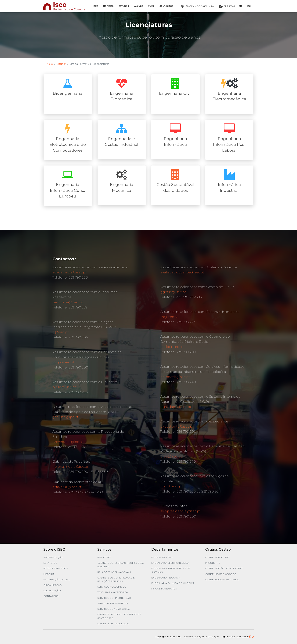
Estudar (61, 64)
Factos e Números (55, 568)
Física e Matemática (164, 589)
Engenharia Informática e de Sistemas (171, 570)
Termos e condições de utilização (201, 637)
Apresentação (53, 557)
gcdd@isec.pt (172, 347)
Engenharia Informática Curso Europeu (68, 190)
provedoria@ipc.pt (68, 442)
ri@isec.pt (61, 332)
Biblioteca (104, 557)
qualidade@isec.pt (176, 407)
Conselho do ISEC (217, 557)
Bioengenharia (68, 93)
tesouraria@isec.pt (68, 302)
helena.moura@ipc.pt (70, 467)
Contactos (51, 596)
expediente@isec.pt (177, 426)
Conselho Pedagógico (221, 574)
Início (50, 64)
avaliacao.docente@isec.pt (182, 272)
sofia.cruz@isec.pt (67, 487)
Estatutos (50, 563)
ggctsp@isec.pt (173, 292)
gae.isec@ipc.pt (65, 417)
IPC (249, 6)
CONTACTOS (166, 6)
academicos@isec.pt (70, 272)
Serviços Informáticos (113, 603)
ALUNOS (139, 6)
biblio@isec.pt (64, 387)
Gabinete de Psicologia (113, 623)
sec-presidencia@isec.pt (181, 511)
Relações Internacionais (114, 572)
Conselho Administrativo (222, 580)
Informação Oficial (57, 580)
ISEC (96, 6)
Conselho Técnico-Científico (225, 568)
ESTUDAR (124, 6)
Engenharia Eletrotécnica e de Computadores (68, 144)
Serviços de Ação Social (114, 609)
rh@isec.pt (169, 317)
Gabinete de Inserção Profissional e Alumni (121, 565)
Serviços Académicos (112, 587)
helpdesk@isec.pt (175, 377)
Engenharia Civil (175, 93)
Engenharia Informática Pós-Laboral (229, 144)
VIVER (151, 6)
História (49, 574)
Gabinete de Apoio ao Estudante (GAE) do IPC (119, 616)
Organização (53, 585)
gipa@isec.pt (171, 456)
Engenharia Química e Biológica (173, 583)
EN (240, 6)
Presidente (213, 563)
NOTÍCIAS (108, 6)
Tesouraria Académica (113, 592)
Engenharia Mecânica (166, 578)
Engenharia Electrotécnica (170, 563)
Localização (52, 591)
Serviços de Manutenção (114, 598)
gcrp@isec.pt (63, 362)
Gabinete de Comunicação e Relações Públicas (116, 579)
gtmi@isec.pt (172, 486)
